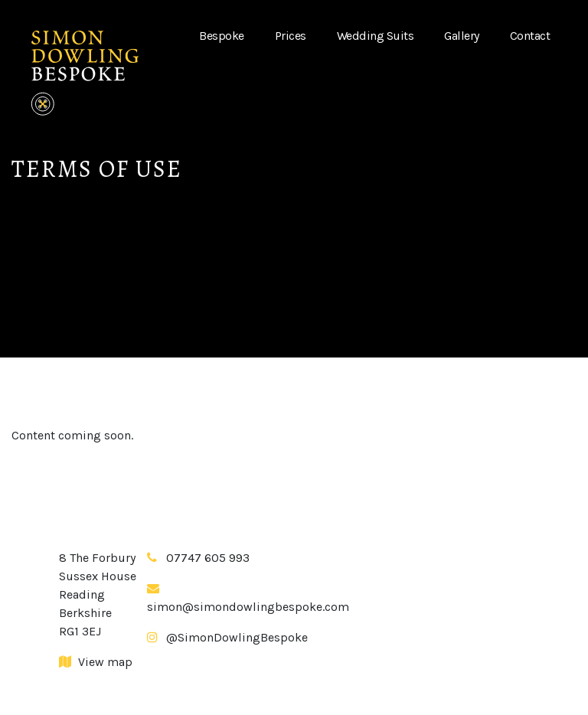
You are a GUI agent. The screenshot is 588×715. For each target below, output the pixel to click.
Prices (291, 36)
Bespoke (222, 36)
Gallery (462, 36)
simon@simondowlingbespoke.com (248, 607)
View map (96, 662)
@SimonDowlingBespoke (237, 637)
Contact (530, 36)
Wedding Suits (376, 36)
